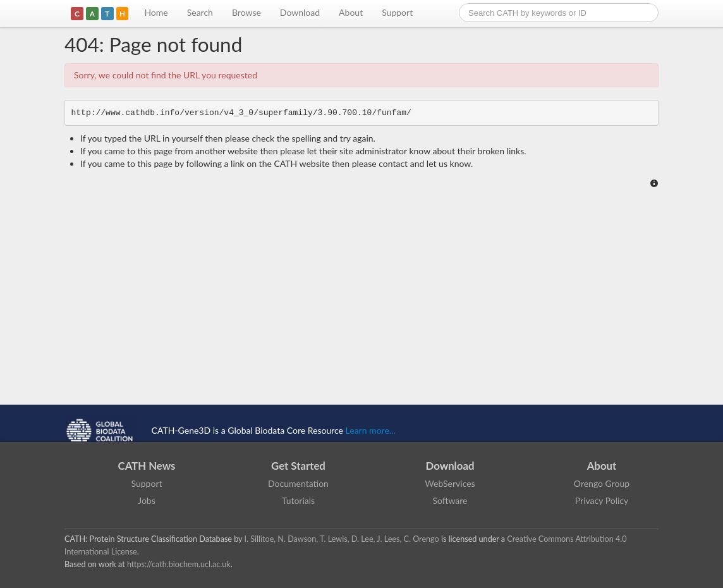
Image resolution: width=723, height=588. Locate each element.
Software (450, 500)
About (351, 12)
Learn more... (371, 430)
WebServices (450, 483)
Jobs (147, 500)
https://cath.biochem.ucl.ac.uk (179, 564)
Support (397, 12)
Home (156, 12)
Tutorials (298, 500)
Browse (246, 12)
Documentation (298, 483)
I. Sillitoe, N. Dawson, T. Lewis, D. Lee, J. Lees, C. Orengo (342, 539)
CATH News (147, 466)
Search (200, 12)
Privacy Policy (602, 500)
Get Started (298, 466)
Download (300, 12)
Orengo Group (602, 483)
